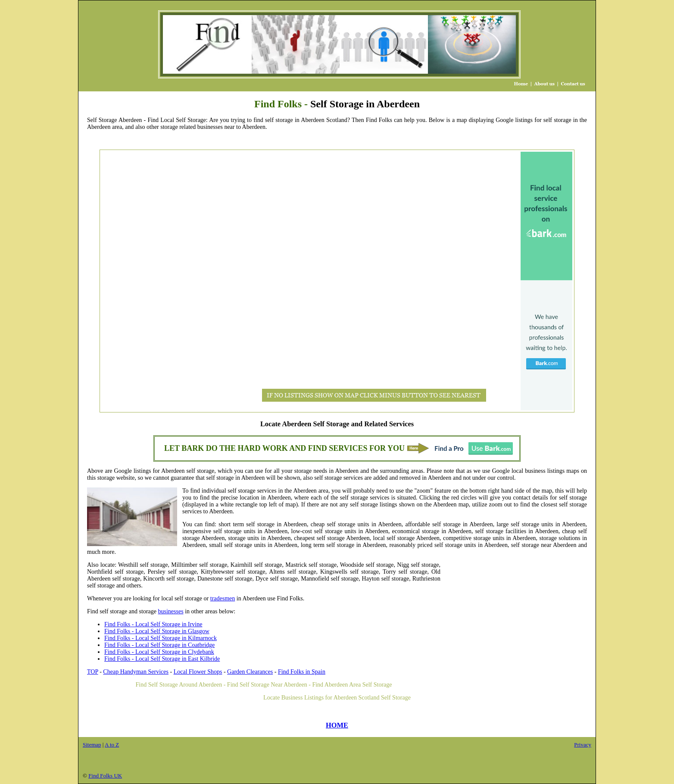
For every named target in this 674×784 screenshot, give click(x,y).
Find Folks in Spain (302, 672)
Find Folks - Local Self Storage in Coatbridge (159, 645)
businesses (171, 611)
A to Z (112, 745)
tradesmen (223, 598)
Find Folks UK (105, 776)
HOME (337, 725)
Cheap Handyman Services (136, 672)
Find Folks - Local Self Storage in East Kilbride (162, 659)
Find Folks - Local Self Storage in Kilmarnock (161, 638)
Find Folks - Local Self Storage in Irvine (153, 624)
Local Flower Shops (198, 672)
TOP (93, 672)
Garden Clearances (250, 672)
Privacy (583, 745)
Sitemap (92, 745)
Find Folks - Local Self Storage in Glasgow (157, 631)
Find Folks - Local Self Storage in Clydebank (159, 652)
